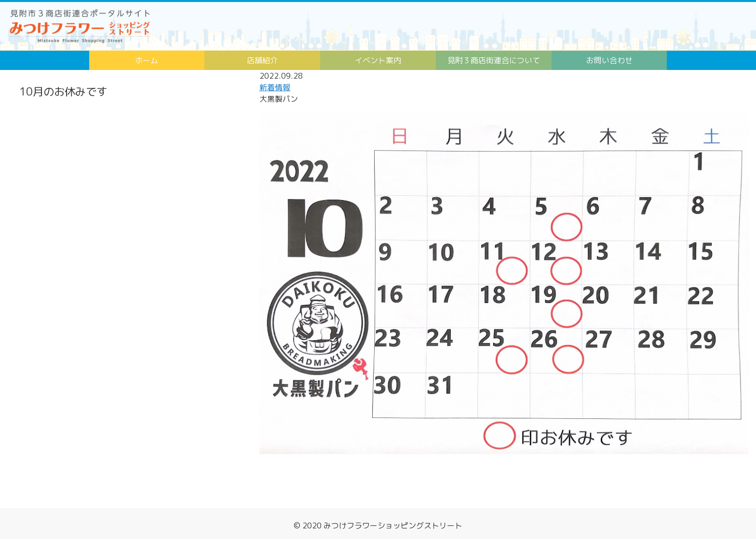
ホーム (147, 60)
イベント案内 (378, 60)
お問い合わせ (609, 60)
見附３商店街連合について (494, 60)
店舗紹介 (262, 60)
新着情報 (275, 87)
